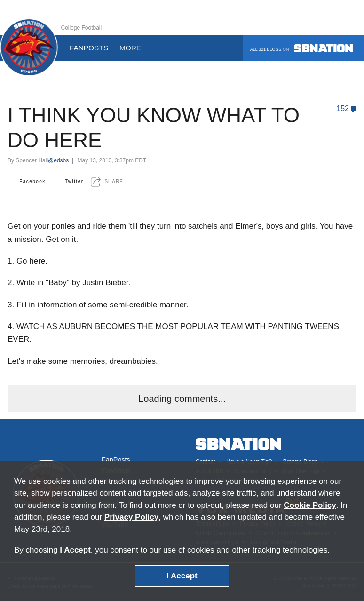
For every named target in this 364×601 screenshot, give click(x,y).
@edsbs (58, 160)
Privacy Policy (131, 517)
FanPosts (116, 460)
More (134, 48)
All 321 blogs (301, 48)
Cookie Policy (310, 505)
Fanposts (89, 48)
